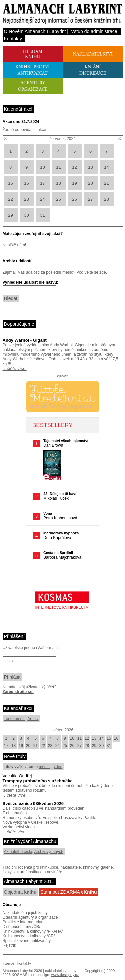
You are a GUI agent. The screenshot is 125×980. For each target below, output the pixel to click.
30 (26, 215)
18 (58, 183)
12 (74, 167)
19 (74, 183)
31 (42, 215)
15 (10, 183)
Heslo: (8, 661)
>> (120, 139)
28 (106, 199)
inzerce (8, 963)
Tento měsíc (15, 719)
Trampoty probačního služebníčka (38, 781)
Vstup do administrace (94, 31)
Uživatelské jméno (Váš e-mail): (31, 648)
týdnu (57, 767)
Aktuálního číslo (18, 852)
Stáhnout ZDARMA (69, 892)
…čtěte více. (15, 368)
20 (90, 183)
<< (5, 139)
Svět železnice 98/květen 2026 (33, 803)
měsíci (44, 767)
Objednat (20, 892)
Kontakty (13, 39)
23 (26, 199)
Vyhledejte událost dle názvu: (31, 282)
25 (58, 199)
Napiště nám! (14, 245)
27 (90, 199)
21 (106, 183)
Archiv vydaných (48, 852)
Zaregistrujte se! (18, 692)
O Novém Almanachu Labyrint (35, 31)
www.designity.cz (65, 975)
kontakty (24, 963)
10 (42, 167)
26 (74, 199)
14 (106, 167)
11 (58, 167)
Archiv (33, 719)
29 (10, 215)
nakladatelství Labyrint (63, 971)
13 (90, 167)
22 (10, 199)
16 (26, 183)
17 (42, 183)
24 (42, 199)
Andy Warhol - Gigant (25, 340)
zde (102, 272)
